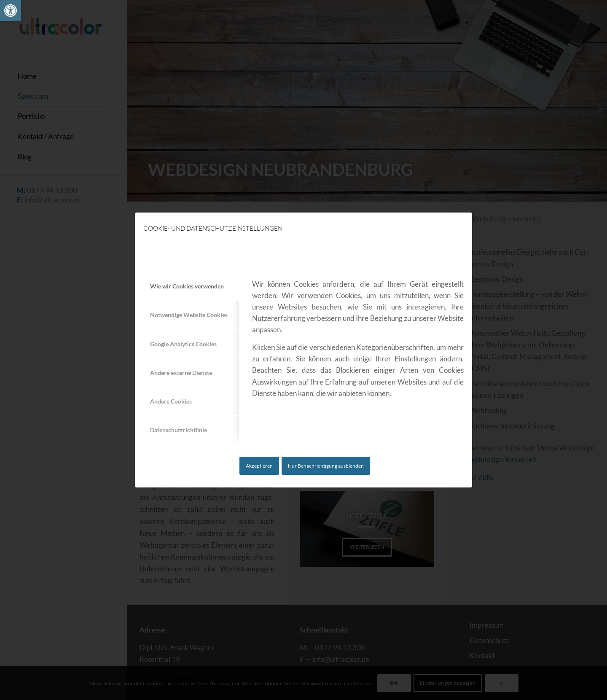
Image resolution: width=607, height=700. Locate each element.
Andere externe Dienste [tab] (181, 373)
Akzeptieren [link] (259, 466)
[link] (11, 11)
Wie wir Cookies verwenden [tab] (187, 286)
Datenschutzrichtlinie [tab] (179, 430)
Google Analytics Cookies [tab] (183, 344)
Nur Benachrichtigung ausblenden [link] (326, 466)
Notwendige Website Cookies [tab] (189, 315)
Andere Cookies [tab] (171, 401)
